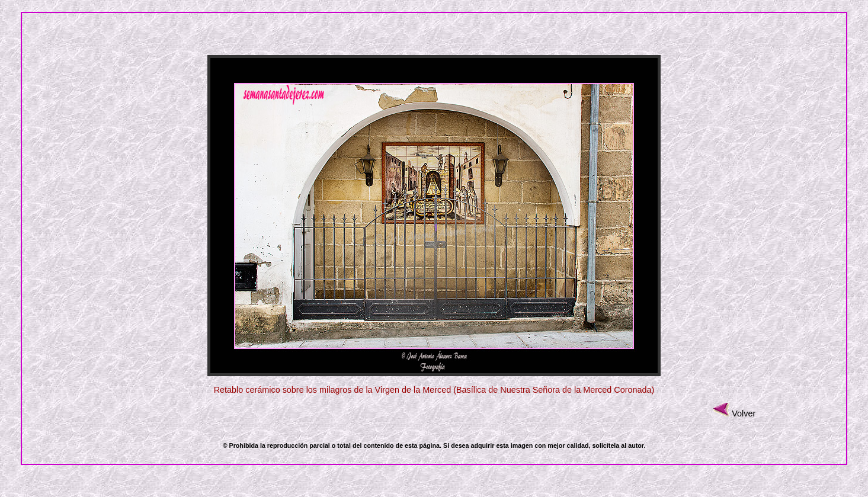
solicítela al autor (618, 445)
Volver (744, 413)
